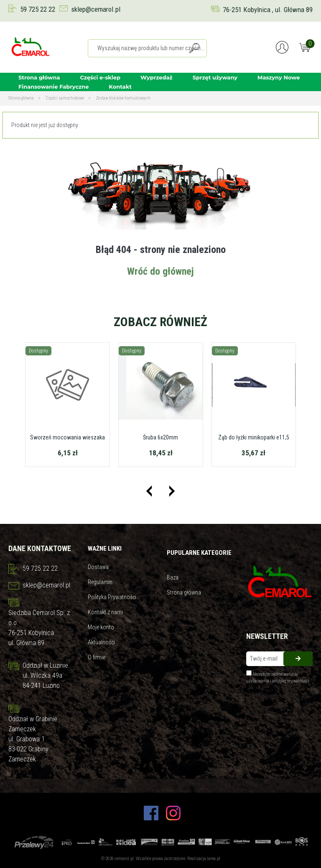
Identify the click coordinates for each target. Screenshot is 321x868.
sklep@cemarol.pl (96, 9)
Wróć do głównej (160, 271)
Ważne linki (105, 549)
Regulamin (100, 582)
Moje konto (101, 627)
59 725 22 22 (38, 9)
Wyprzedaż (157, 77)
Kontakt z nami (105, 612)
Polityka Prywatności (112, 597)
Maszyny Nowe (279, 77)
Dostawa (98, 567)
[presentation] (149, 491)
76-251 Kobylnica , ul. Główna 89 (268, 10)
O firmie (97, 657)
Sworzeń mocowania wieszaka (68, 437)
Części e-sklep (100, 77)
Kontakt (120, 87)
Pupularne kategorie (199, 553)
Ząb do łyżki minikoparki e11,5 (254, 437)
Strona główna (39, 77)
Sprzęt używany (215, 77)
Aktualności (101, 642)
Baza (173, 577)
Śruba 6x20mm (160, 437)
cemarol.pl (124, 859)
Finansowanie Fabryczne (53, 87)
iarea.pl (214, 859)
